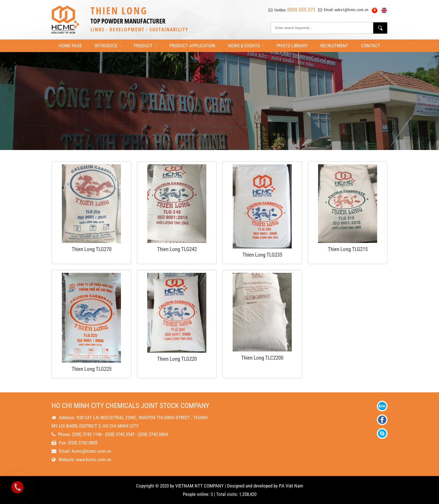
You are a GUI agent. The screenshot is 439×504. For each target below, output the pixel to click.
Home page (70, 46)
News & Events (246, 46)
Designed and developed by (252, 486)
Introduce (108, 46)
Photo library (292, 46)
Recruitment (334, 46)
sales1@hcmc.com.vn (351, 10)
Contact (371, 46)
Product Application (192, 46)
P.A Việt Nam (291, 486)
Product (145, 46)
